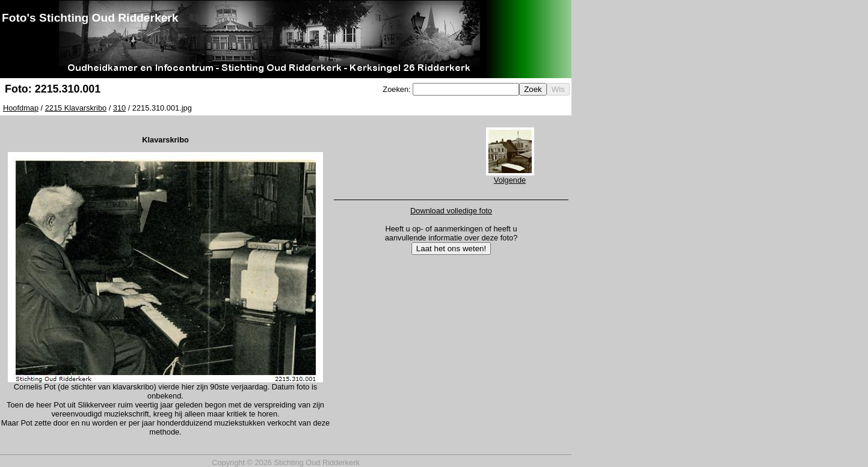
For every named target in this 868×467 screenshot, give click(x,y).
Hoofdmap (21, 108)
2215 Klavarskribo (76, 108)
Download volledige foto (451, 211)
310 (119, 108)
